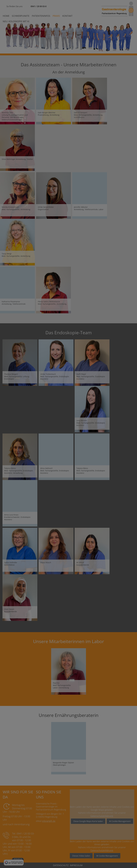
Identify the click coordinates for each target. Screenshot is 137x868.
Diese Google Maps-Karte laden (88, 821)
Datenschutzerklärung (102, 816)
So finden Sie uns (14, 6)
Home (6, 16)
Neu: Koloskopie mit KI (16, 21)
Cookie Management (121, 821)
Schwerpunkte (21, 16)
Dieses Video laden (81, 856)
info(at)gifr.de (49, 821)
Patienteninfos (41, 16)
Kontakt (67, 16)
